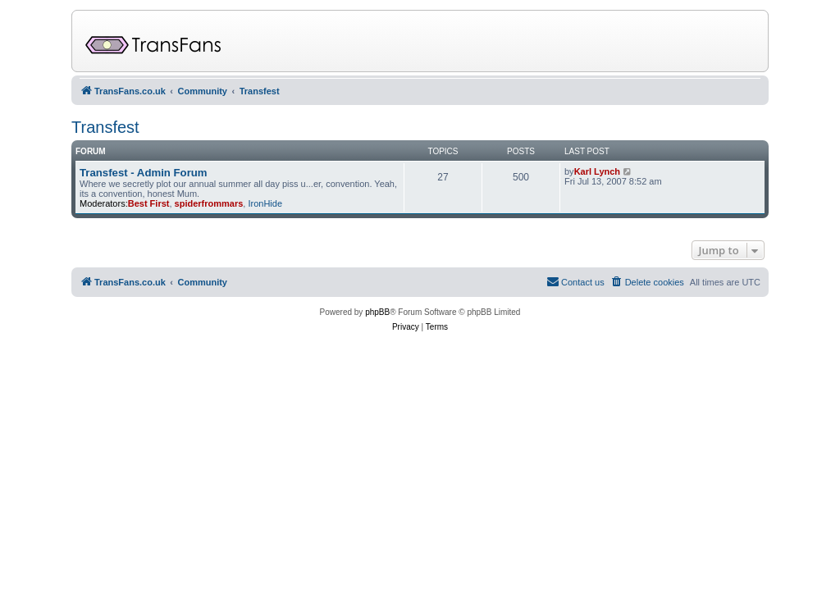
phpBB (377, 312)
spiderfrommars (209, 203)
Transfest (105, 127)
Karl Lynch (597, 171)
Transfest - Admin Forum (144, 173)
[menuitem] (647, 282)
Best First (149, 203)
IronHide (265, 203)
